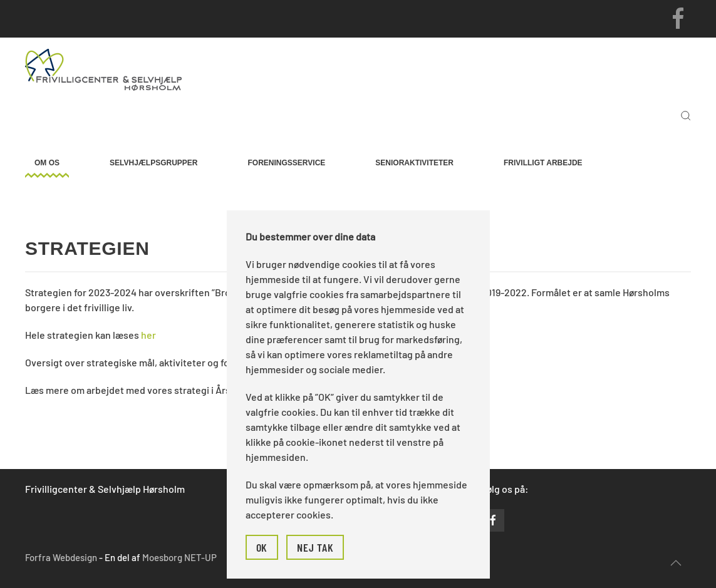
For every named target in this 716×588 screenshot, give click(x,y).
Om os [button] (47, 163)
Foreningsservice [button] (287, 163)
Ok (262, 547)
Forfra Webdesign (61, 557)
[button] (686, 116)
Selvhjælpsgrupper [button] (153, 163)
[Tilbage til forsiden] (103, 69)
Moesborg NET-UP (179, 557)
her (148, 335)
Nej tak (315, 547)
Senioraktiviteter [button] (414, 163)
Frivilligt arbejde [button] (543, 163)
